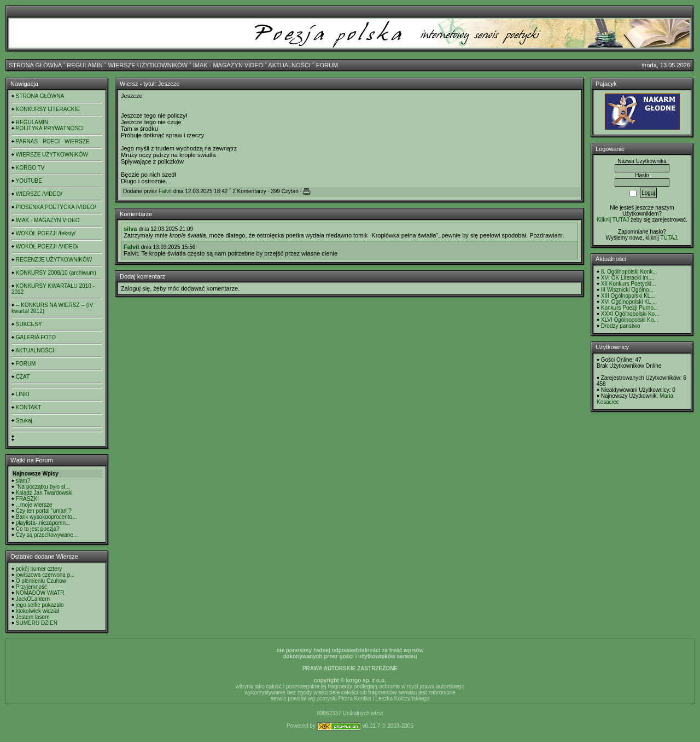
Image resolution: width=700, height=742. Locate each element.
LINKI (23, 394)
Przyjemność (31, 587)
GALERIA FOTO (36, 337)
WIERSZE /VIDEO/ (39, 194)
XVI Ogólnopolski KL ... (629, 302)
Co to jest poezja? (38, 529)
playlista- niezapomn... (43, 523)
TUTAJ (668, 238)
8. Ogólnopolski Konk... (629, 272)
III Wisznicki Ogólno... (627, 290)
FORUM (327, 65)
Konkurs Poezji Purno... (630, 308)
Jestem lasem (33, 617)
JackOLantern (33, 599)
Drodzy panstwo (621, 326)
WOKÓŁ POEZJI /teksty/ (46, 233)
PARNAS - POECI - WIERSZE (53, 141)
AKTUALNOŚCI (289, 65)
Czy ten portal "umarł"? (44, 511)
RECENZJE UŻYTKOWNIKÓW (54, 260)
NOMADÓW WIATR (40, 593)
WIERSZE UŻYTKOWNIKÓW (148, 65)
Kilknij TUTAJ (613, 220)
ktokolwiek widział (37, 611)
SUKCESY (29, 324)
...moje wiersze (34, 505)
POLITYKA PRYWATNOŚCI (50, 128)
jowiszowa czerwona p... (45, 575)
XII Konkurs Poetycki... (629, 284)
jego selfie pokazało (40, 605)
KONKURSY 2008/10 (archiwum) (56, 273)
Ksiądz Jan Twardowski (44, 493)
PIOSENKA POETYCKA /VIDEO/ (56, 207)
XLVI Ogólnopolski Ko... (630, 320)
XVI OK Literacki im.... (628, 278)
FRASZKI (27, 499)
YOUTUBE (29, 181)
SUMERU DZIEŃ (37, 623)
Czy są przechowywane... (47, 535)
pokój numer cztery (39, 569)
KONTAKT (28, 407)
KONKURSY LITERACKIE (48, 109)
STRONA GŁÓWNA (35, 65)
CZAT (23, 377)
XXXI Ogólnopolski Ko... (630, 314)
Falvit (165, 191)
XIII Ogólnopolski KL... (628, 296)
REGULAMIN (84, 65)
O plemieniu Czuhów (41, 581)
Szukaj (24, 421)
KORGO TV (30, 168)
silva (130, 229)
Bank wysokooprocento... (46, 517)
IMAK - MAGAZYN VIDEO (228, 65)
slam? (23, 481)
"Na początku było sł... (43, 487)
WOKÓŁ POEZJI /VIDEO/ (47, 247)
